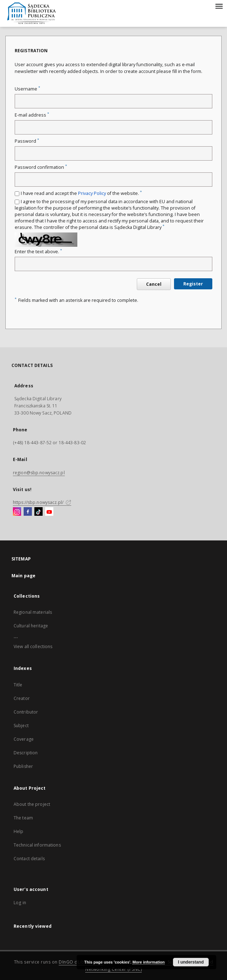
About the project (32, 804)
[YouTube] (49, 512)
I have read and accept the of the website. (81, 193)
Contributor (26, 712)
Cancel (154, 284)
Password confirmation (41, 167)
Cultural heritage (31, 626)
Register (193, 284)
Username (27, 89)
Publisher (23, 766)
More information (149, 962)
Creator (22, 698)
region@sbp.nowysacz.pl (39, 473)
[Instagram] (17, 512)
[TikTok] (38, 512)
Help (18, 831)
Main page (23, 576)
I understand (191, 962)
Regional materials (33, 612)
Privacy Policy (92, 193)
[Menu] (219, 6)
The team (23, 818)
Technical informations (37, 845)
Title (18, 685)
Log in (20, 903)
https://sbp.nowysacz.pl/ (42, 502)
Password (27, 141)
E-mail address (32, 115)
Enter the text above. (38, 252)
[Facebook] (28, 512)
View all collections (33, 646)
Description (26, 753)
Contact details (29, 859)
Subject (21, 726)
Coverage (24, 739)
